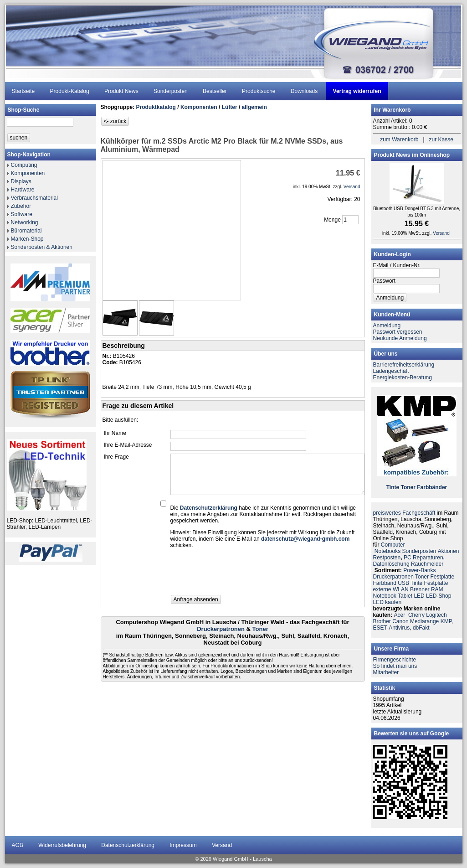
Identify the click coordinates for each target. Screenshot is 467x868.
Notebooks (387, 551)
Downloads (304, 91)
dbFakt (421, 628)
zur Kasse (441, 139)
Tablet (405, 596)
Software (22, 214)
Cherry (416, 615)
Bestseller (215, 91)
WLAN (401, 589)
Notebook (385, 596)
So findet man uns (395, 666)
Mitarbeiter (386, 672)
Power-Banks (419, 570)
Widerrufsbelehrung (62, 845)
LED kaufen (387, 602)
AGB (18, 845)
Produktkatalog (156, 107)
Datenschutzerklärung (128, 845)
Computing (24, 165)
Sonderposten (171, 91)
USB (403, 583)
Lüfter (230, 107)
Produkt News (121, 91)
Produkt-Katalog (70, 91)
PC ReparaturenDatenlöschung (409, 561)
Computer (393, 545)
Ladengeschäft (391, 371)
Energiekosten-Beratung (403, 377)
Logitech (436, 615)
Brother (382, 621)
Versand (222, 845)
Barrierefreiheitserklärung (404, 365)
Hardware (23, 190)
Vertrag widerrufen (357, 91)
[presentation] (240, 574)
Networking (25, 222)
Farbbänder (432, 487)
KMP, (447, 621)
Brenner (420, 589)
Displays (21, 181)
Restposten (387, 558)
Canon (400, 621)
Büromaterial (26, 231)
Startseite (23, 91)
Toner (260, 629)
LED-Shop (439, 596)
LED (419, 596)
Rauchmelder (427, 564)
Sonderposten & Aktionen (42, 247)
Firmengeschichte (395, 660)
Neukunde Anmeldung (400, 338)
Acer (400, 615)
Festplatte (442, 577)
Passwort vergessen (398, 332)
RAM (437, 589)
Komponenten (28, 173)
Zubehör (21, 206)
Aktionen (449, 551)
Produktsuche (259, 91)
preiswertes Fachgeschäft (404, 513)
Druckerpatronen (221, 629)
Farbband (385, 583)
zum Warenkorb (399, 139)
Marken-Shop (27, 239)
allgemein (254, 107)
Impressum (183, 845)
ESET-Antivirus (392, 628)
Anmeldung (387, 325)
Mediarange (424, 621)
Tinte (393, 487)
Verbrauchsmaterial (34, 198)
